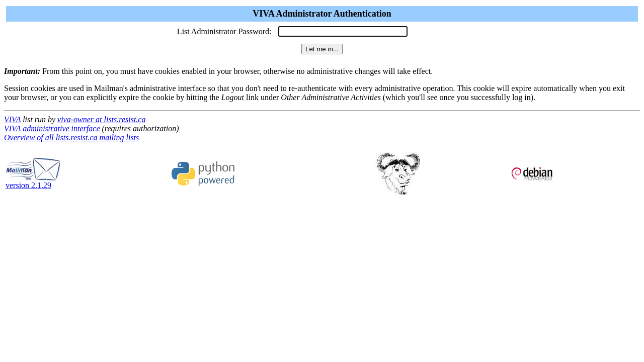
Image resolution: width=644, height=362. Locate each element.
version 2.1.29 (33, 182)
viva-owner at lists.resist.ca (101, 119)
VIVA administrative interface (52, 128)
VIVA (12, 119)
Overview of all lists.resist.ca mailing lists (71, 138)
